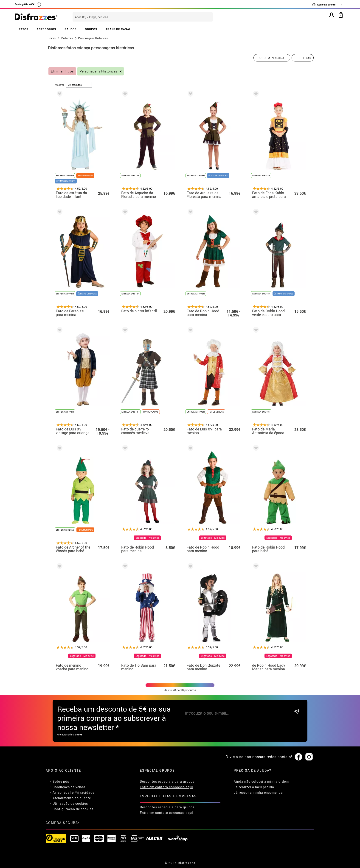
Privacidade (84, 792)
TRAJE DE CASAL (118, 29)
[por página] (79, 85)
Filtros (305, 58)
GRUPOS (91, 29)
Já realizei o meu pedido (254, 787)
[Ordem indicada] (272, 58)
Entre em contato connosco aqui (166, 787)
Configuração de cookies (73, 809)
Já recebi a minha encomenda (258, 792)
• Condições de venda (68, 787)
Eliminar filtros (62, 71)
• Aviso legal (61, 792)
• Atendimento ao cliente (71, 798)
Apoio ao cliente (324, 5)
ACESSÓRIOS (46, 29)
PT (342, 4)
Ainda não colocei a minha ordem (261, 781)
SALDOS (71, 29)
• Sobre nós (60, 781)
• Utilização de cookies (69, 803)
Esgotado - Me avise (147, 538)
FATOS (24, 29)
